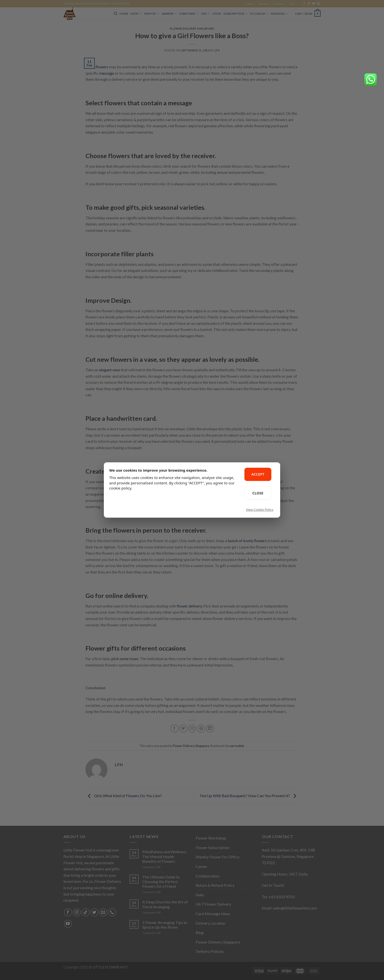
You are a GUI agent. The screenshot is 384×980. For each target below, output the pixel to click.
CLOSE (258, 493)
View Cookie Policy (260, 510)
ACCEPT (258, 474)
